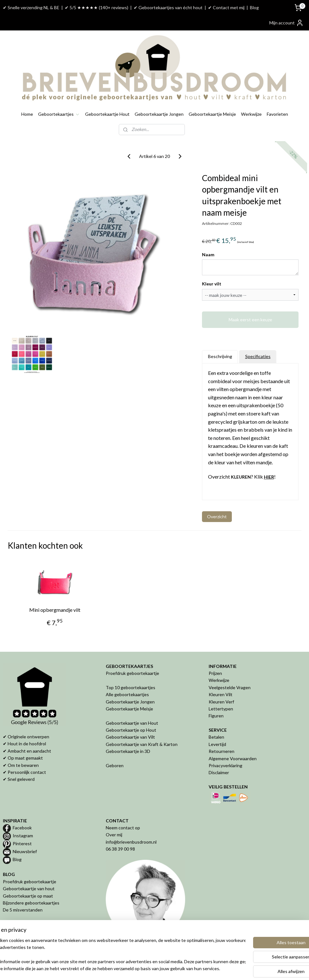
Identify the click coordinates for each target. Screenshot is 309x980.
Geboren (115, 765)
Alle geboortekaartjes (127, 694)
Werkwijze (251, 114)
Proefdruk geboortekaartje (132, 673)
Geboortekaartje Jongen (159, 114)
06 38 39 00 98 (120, 849)
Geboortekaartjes (59, 114)
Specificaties (258, 356)
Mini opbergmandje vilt (55, 610)
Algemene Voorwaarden (233, 758)
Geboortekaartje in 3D (128, 751)
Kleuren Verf (221, 702)
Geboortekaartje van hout (29, 889)
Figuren (216, 716)
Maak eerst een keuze (250, 320)
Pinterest (22, 843)
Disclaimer (219, 772)
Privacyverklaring (225, 765)
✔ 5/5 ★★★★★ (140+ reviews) (97, 7)
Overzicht (217, 516)
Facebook (22, 828)
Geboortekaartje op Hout (131, 730)
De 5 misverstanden (23, 910)
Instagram (23, 836)
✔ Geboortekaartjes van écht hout (168, 7)
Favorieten (277, 114)
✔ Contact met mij (226, 7)
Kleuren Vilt (221, 694)
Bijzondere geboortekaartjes (31, 903)
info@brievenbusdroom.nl (131, 842)
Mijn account (286, 23)
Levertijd (217, 744)
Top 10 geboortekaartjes (131, 687)
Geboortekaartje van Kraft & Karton (142, 744)
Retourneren (222, 751)
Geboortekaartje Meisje (212, 114)
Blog (254, 7)
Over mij (114, 835)
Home (27, 114)
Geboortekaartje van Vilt (131, 737)
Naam (208, 254)
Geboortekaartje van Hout (132, 723)
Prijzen (215, 673)
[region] (113, 955)
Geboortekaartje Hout (107, 114)
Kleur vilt (212, 284)
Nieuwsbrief (25, 851)
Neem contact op (123, 828)
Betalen (216, 737)
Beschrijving (220, 356)
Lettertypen (221, 709)
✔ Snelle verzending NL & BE (31, 7)
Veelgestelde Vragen (230, 687)
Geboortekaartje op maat (28, 896)
